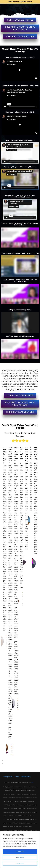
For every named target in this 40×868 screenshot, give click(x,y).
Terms (17, 777)
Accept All (20, 852)
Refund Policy (26, 777)
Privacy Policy (8, 777)
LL (32, 782)
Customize (20, 858)
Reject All (20, 863)
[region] (20, 850)
